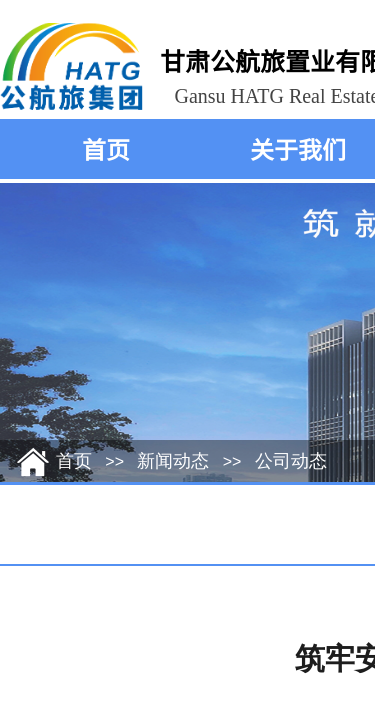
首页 (106, 148)
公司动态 (291, 461)
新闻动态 (173, 461)
